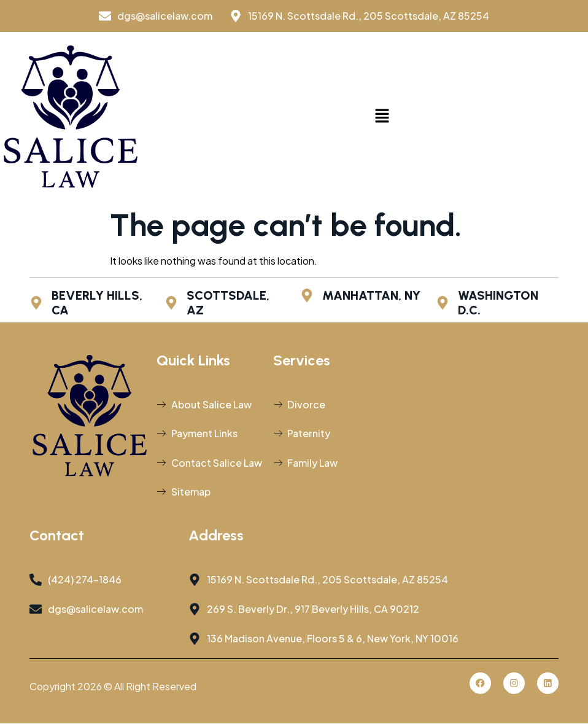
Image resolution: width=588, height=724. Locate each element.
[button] (382, 117)
